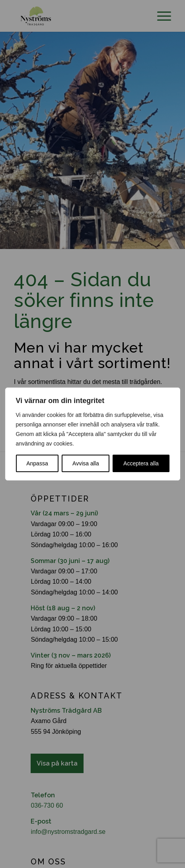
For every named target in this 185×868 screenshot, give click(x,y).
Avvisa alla (86, 463)
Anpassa (37, 463)
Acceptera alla (141, 463)
